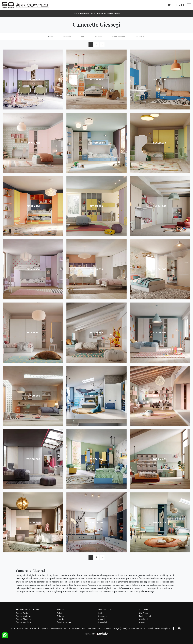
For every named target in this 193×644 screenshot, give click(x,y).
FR (182, 5)
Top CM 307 (97, 522)
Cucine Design (23, 613)
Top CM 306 (33, 522)
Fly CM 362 (96, 332)
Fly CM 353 (97, 143)
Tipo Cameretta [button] (118, 36)
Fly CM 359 (97, 269)
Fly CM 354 (160, 143)
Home (75, 13)
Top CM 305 (160, 459)
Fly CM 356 (97, 206)
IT (177, 5)
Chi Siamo (144, 613)
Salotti (60, 613)
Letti (100, 613)
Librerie (60, 619)
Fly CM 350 (97, 79)
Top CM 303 (33, 459)
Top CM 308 (160, 522)
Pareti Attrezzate (64, 622)
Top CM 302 (160, 396)
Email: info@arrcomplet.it (159, 628)
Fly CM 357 (160, 206)
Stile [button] (83, 36)
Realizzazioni (145, 616)
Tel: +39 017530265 (137, 628)
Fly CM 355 (33, 206)
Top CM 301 (96, 396)
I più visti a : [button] (140, 36)
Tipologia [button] (98, 36)
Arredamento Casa (86, 13)
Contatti (143, 622)
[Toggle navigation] (189, 5)
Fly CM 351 (160, 79)
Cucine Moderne (23, 616)
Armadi (101, 619)
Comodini (102, 622)
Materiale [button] (67, 36)
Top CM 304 (97, 459)
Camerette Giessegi (113, 13)
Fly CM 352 (33, 143)
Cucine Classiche (24, 619)
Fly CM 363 (160, 332)
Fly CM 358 (33, 269)
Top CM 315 (33, 79)
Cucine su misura (24, 622)
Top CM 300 (33, 396)
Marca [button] (51, 36)
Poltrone (61, 616)
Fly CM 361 (33, 332)
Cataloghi (143, 619)
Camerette (99, 13)
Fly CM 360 (160, 269)
